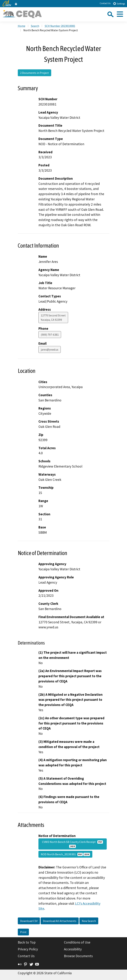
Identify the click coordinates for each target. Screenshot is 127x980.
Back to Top (27, 942)
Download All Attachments (60, 921)
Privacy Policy (28, 949)
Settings (119, 4)
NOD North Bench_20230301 (65, 854)
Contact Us (105, 3)
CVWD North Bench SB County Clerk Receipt (72, 844)
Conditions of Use (77, 942)
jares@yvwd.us (50, 349)
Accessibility (73, 949)
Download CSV (29, 921)
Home (22, 26)
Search (35, 26)
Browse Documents (78, 956)
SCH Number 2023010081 (60, 26)
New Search (89, 921)
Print (23, 932)
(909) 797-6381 (50, 335)
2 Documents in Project (34, 73)
